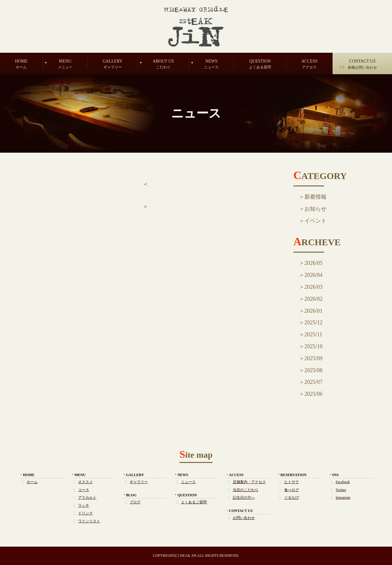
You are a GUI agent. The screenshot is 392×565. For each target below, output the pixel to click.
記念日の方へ (244, 498)
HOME (21, 64)
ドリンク (85, 513)
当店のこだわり (246, 490)
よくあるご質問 (194, 502)
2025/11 (313, 334)
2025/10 (313, 346)
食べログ (292, 490)
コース (84, 490)
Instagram (343, 498)
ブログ (135, 502)
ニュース (188, 482)
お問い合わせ (244, 518)
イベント (315, 221)
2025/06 (313, 394)
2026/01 (313, 311)
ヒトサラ (292, 482)
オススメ (85, 482)
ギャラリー (139, 482)
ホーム (32, 482)
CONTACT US (362, 64)
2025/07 (313, 382)
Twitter (341, 490)
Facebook (343, 482)
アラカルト (87, 498)
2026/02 (313, 299)
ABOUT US (163, 64)
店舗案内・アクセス (249, 482)
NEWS (212, 64)
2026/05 (313, 263)
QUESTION (260, 64)
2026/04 (313, 275)
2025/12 (313, 323)
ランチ (84, 506)
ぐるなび (292, 498)
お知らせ (315, 209)
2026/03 (313, 287)
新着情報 (315, 197)
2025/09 (313, 358)
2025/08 (313, 370)
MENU (65, 64)
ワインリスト (89, 521)
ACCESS (309, 64)
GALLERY (112, 64)
